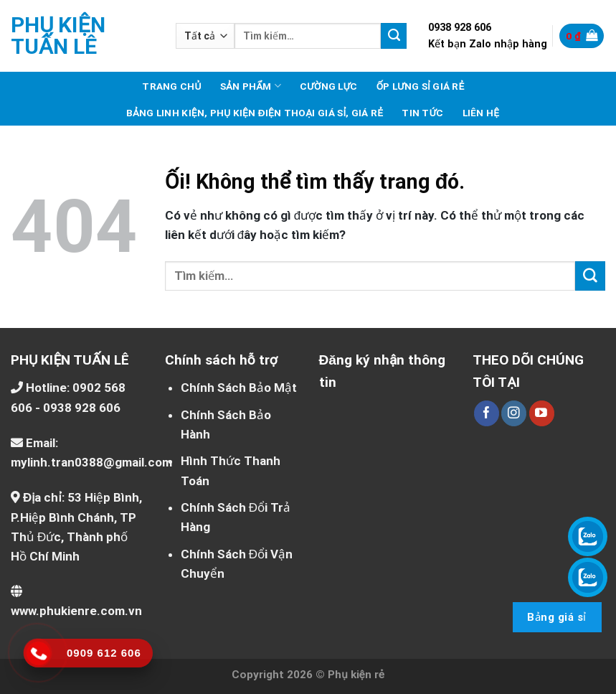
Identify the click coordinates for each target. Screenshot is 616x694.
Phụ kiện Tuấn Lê (58, 36)
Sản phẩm (251, 86)
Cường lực (329, 86)
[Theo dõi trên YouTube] (542, 413)
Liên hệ (481, 113)
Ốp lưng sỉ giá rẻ (421, 86)
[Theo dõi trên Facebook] (487, 413)
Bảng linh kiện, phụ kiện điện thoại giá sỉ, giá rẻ (255, 113)
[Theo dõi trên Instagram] (514, 413)
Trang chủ (171, 86)
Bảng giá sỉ (556, 617)
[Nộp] (394, 36)
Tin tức (422, 113)
